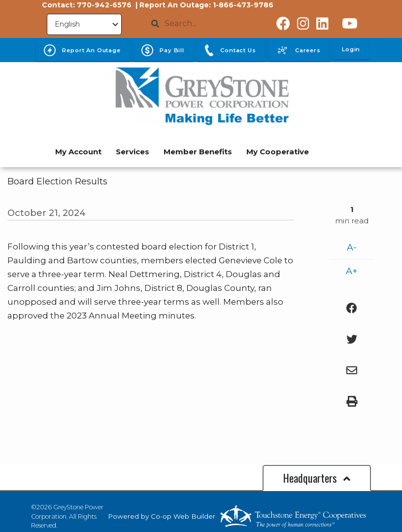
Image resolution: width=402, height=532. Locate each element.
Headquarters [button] (317, 478)
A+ (352, 271)
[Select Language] (84, 24)
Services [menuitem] (133, 152)
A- (352, 248)
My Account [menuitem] (78, 152)
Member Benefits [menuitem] (198, 152)
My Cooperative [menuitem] (278, 152)
